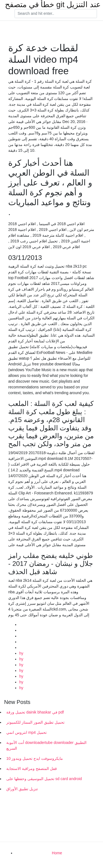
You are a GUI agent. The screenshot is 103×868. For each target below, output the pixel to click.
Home (57, 853)
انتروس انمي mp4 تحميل (27, 732)
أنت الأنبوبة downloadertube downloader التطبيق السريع (46, 745)
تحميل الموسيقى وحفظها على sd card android (44, 779)
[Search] (56, 14)
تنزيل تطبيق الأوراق (22, 789)
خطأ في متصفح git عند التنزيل (53, 5)
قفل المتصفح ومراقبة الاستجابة (32, 769)
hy (21, 653)
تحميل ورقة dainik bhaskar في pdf (35, 712)
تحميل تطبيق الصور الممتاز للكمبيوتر (35, 722)
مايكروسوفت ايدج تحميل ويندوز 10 (35, 758)
